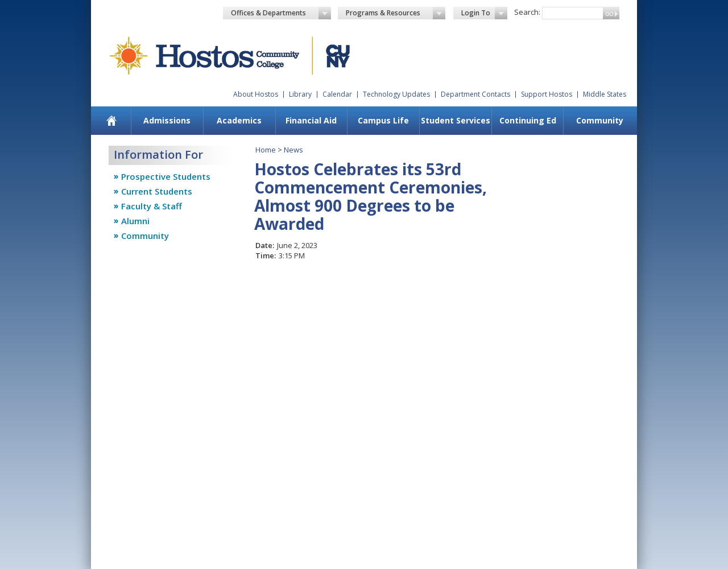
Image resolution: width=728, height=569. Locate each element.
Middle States (605, 94)
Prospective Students (166, 176)
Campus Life (383, 120)
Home (266, 150)
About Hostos (256, 94)
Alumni (135, 221)
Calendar (337, 94)
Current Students (157, 191)
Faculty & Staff (152, 206)
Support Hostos (547, 94)
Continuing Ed (528, 120)
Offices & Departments (281, 13)
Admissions (167, 120)
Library (300, 94)
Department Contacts (475, 94)
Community (600, 120)
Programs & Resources (396, 13)
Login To (484, 13)
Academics (239, 120)
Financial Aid (311, 120)
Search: (527, 12)
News (293, 150)
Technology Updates (396, 94)
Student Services (456, 120)
